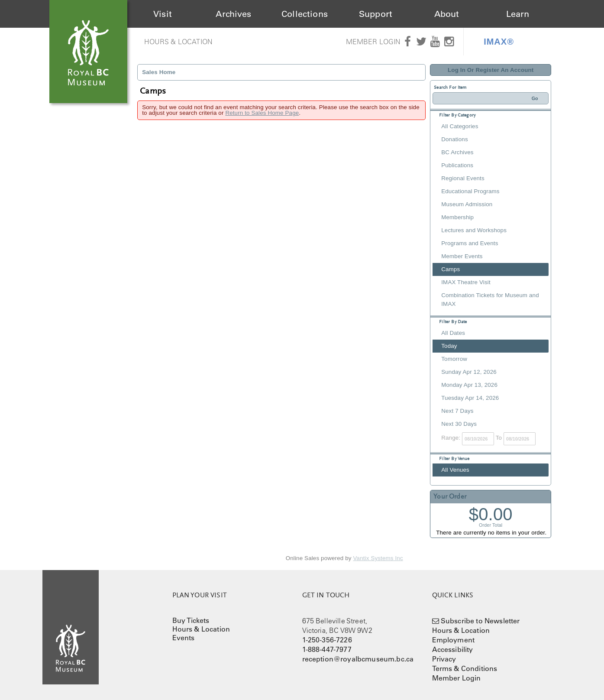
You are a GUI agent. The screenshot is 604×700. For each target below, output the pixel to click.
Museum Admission (467, 204)
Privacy (444, 659)
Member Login (373, 42)
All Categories (460, 126)
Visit (163, 14)
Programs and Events (470, 243)
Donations (454, 139)
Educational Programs (470, 191)
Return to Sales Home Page (262, 113)
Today (449, 346)
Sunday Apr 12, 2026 (469, 372)
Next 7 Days (457, 411)
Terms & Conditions (465, 668)
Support (376, 14)
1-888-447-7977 (327, 649)
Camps (451, 269)
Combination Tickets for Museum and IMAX (490, 300)
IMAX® (499, 42)
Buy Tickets (191, 620)
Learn (518, 14)
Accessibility (453, 649)
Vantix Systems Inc (378, 558)
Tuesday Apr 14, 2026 (470, 398)
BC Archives (457, 152)
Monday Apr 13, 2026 (469, 385)
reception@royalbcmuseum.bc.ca (358, 659)
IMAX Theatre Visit (466, 282)
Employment (454, 640)
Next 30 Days (459, 424)
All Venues (455, 470)
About (447, 14)
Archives (233, 14)
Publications (457, 165)
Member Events (462, 256)
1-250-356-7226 (327, 640)
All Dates (453, 333)
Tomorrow (454, 359)
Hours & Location (179, 42)
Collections (305, 14)
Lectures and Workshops (474, 230)
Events (184, 638)
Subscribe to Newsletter (480, 621)
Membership (457, 217)
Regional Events (463, 178)
